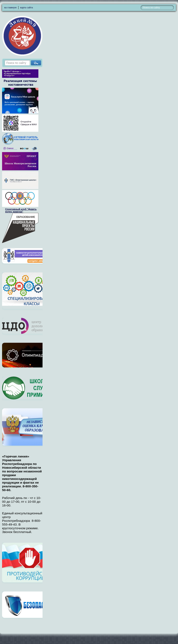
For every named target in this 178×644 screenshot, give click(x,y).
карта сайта (26, 7)
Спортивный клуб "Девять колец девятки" (21, 210)
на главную (10, 7)
